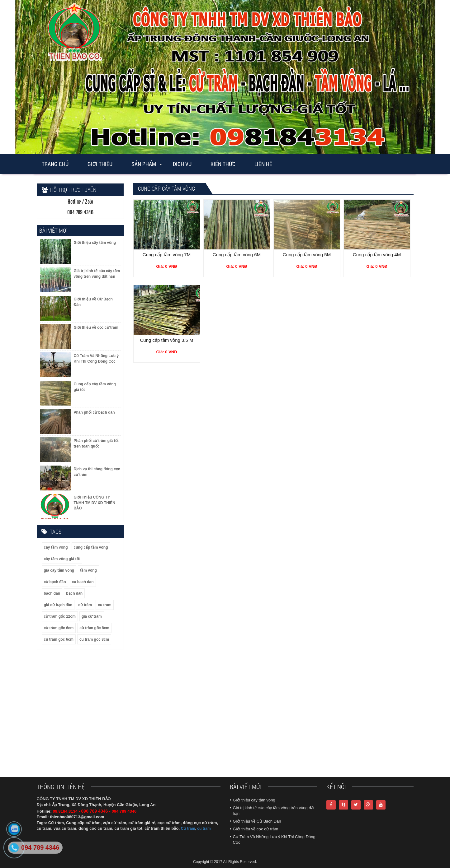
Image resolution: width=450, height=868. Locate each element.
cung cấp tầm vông (91, 547)
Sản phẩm (144, 164)
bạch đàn (74, 593)
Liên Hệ (263, 164)
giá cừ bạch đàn (58, 605)
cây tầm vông (56, 547)
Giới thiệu (100, 164)
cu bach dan (83, 582)
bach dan (52, 593)
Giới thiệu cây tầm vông (254, 800)
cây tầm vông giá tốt (62, 559)
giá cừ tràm (92, 616)
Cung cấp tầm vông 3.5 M (166, 340)
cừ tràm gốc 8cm (94, 628)
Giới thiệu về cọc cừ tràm (256, 829)
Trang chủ (55, 164)
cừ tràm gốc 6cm (59, 628)
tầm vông (88, 570)
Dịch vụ (182, 164)
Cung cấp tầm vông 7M (167, 255)
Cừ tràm (188, 829)
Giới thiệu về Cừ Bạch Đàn (257, 821)
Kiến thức (223, 164)
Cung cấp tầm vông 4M (377, 255)
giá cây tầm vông (59, 570)
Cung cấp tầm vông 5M (307, 255)
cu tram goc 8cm (94, 639)
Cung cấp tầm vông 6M (237, 255)
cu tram (104, 605)
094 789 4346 (40, 847)
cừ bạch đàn (55, 582)
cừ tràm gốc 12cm (60, 616)
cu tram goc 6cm (59, 639)
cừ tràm (85, 605)
